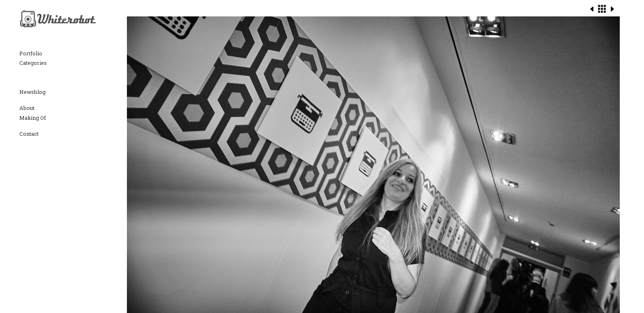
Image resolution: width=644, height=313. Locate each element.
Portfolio (31, 53)
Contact (29, 134)
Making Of (33, 118)
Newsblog (32, 92)
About (27, 108)
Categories (33, 63)
